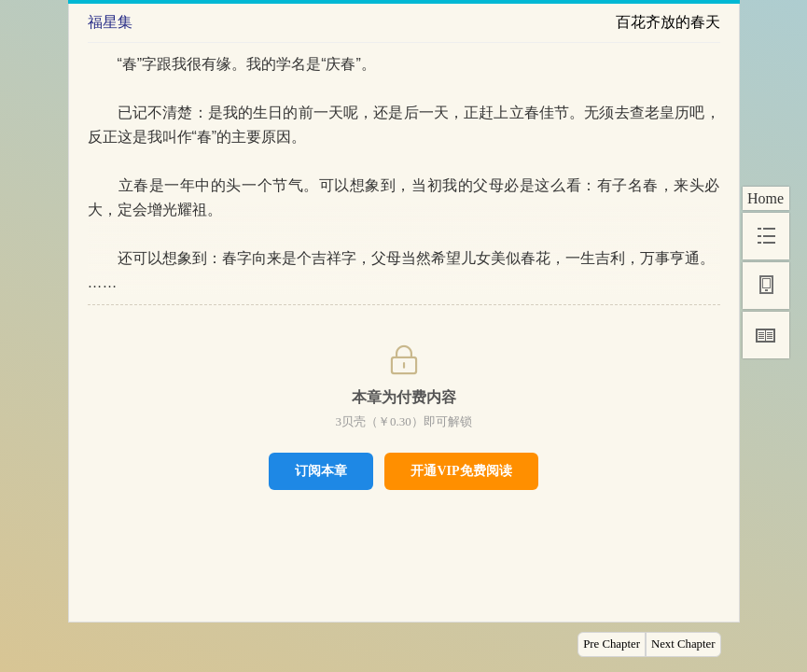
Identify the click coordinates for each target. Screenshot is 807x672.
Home (765, 198)
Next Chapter (683, 644)
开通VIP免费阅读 (461, 471)
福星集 (110, 22)
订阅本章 (321, 470)
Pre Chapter (612, 644)
